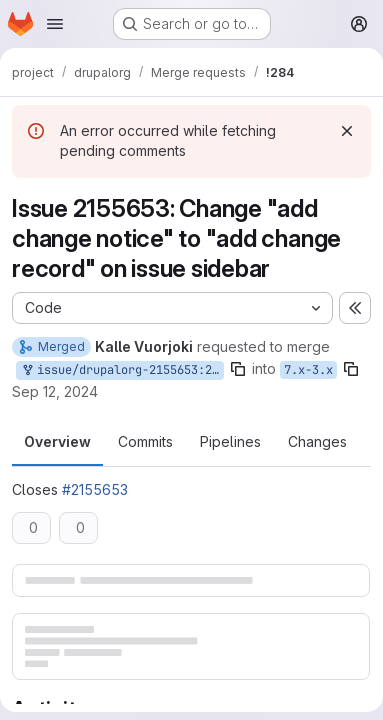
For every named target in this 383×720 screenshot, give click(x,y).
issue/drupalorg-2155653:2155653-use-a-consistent (122, 370)
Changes (317, 441)
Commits (145, 441)
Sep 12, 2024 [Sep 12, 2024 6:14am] (55, 391)
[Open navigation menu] (55, 24)
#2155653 (95, 489)
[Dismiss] (347, 131)
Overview (57, 441)
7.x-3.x (308, 370)
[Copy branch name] (238, 369)
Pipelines (230, 441)
